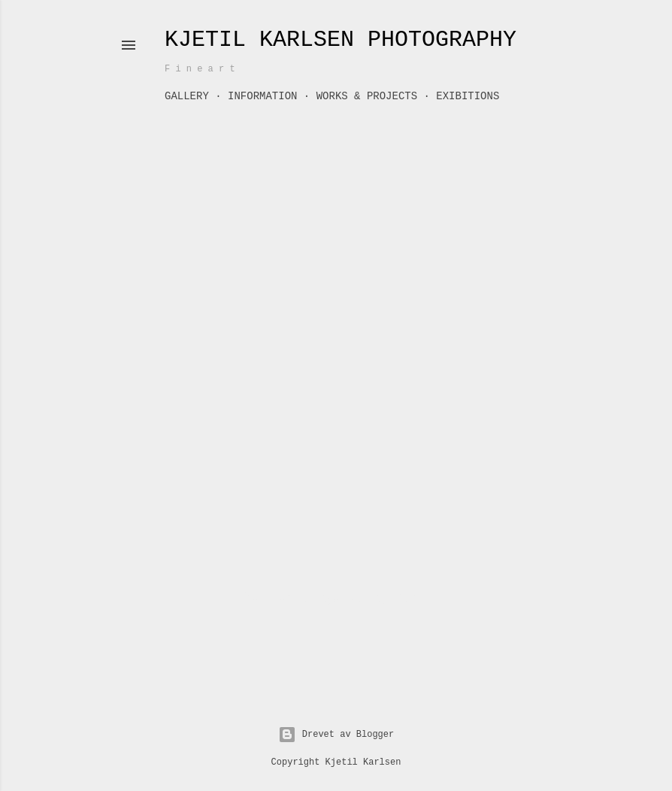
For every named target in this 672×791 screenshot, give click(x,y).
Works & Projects (367, 96)
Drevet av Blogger (336, 735)
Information (262, 96)
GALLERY (187, 96)
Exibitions (468, 96)
